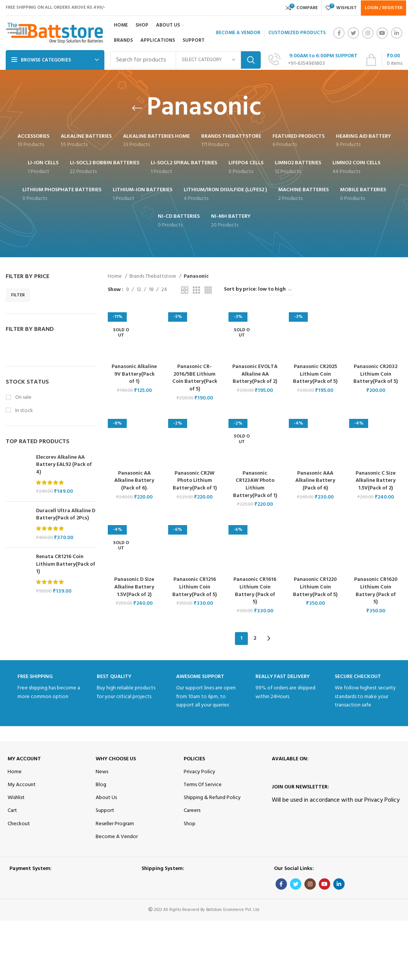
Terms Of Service (203, 785)
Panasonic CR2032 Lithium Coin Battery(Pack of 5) (376, 374)
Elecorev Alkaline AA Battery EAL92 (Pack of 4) (64, 465)
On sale (23, 398)
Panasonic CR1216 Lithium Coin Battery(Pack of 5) (195, 587)
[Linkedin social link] (397, 33)
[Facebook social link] (339, 33)
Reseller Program (115, 823)
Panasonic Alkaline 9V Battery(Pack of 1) (134, 374)
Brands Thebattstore (153, 277)
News (102, 772)
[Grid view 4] (208, 290)
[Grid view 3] (196, 290)
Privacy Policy (199, 772)
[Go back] (137, 108)
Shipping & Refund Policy (212, 798)
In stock (24, 411)
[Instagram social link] (368, 33)
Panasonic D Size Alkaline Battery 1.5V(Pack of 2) (134, 587)
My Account (24, 759)
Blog (101, 785)
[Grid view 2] (185, 290)
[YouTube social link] (382, 33)
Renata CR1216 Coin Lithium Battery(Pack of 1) (66, 564)
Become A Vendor (117, 836)
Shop (190, 823)
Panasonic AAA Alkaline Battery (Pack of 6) (316, 481)
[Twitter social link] (353, 33)
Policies (194, 759)
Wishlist (16, 798)
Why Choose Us (116, 759)
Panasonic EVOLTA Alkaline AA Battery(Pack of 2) (255, 378)
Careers (192, 811)
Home (115, 277)
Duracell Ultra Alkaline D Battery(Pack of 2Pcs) (66, 515)
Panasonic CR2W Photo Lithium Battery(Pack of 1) (195, 481)
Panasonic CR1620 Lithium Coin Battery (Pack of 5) (376, 591)
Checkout (19, 823)
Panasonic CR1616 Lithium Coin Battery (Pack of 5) (255, 591)
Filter (18, 295)
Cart (12, 811)
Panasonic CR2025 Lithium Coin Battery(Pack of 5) (316, 374)
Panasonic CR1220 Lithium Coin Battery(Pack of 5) (316, 587)
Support (105, 811)
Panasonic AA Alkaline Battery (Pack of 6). (134, 481)
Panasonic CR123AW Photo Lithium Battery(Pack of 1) (255, 484)
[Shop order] (258, 290)
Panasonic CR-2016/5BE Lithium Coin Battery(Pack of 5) (195, 378)
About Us (106, 798)
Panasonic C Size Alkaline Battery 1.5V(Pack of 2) (376, 481)
